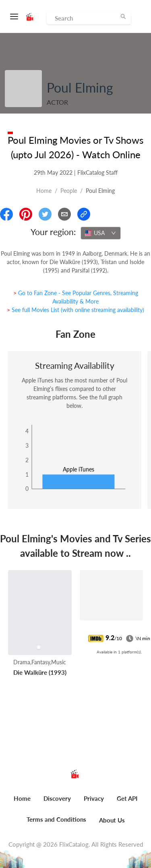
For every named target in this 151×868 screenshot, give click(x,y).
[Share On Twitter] (45, 214)
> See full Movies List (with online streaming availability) (75, 310)
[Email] (64, 214)
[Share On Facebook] (6, 214)
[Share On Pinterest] (26, 214)
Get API (127, 798)
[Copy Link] (84, 214)
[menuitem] (22, 803)
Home (44, 191)
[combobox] (101, 233)
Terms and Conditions (56, 819)
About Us (112, 820)
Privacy (94, 798)
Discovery (57, 798)
